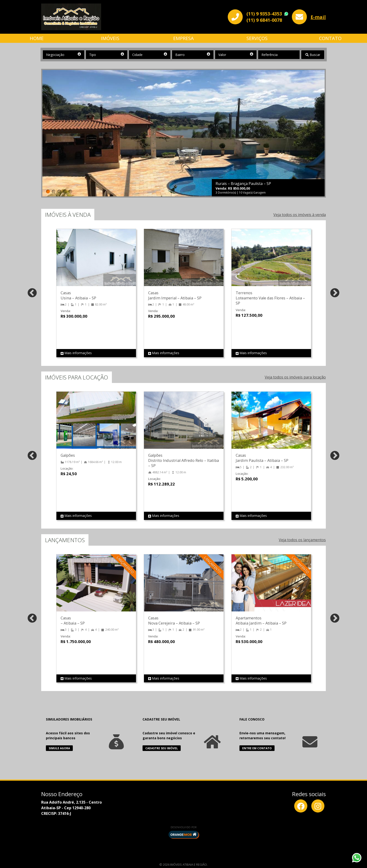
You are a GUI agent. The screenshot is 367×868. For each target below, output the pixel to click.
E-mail (318, 17)
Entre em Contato (257, 748)
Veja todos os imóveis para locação (295, 377)
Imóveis (110, 38)
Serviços (257, 38)
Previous (32, 293)
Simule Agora (59, 748)
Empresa (183, 38)
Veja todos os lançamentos (302, 540)
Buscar (313, 55)
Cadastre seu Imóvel (162, 748)
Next (335, 293)
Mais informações (76, 353)
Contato (330, 38)
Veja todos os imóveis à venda (300, 215)
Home (37, 38)
